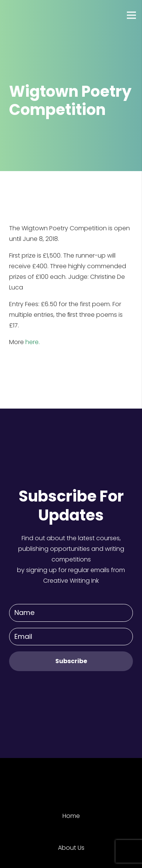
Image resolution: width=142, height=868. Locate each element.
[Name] (71, 613)
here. (33, 342)
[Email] (71, 637)
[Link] (34, 15)
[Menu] (131, 15)
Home (71, 816)
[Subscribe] (71, 661)
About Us (71, 848)
